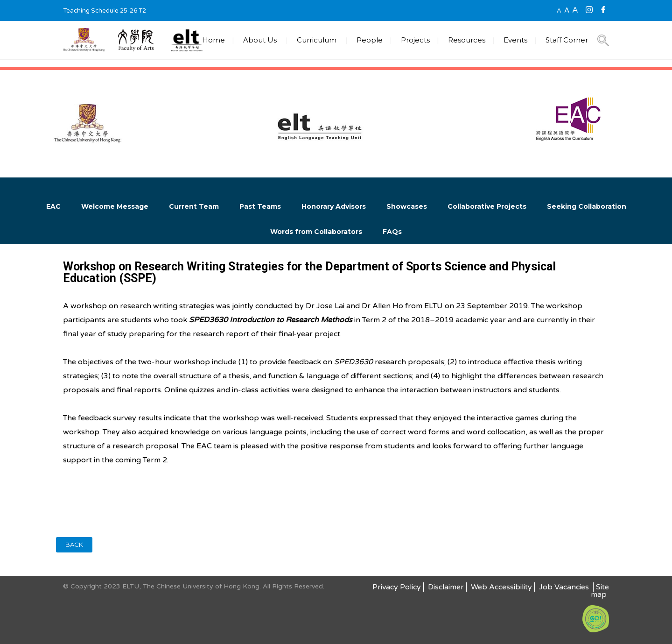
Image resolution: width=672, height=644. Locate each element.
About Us (260, 40)
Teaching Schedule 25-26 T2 (105, 11)
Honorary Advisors (334, 206)
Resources (467, 40)
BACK (74, 545)
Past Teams (260, 206)
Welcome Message (115, 206)
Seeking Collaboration (587, 206)
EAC (53, 206)
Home (213, 40)
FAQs (392, 232)
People (370, 40)
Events (515, 40)
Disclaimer (446, 587)
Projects (415, 40)
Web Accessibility (501, 587)
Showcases (407, 206)
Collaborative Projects (487, 206)
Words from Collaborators (316, 232)
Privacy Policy (397, 587)
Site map (600, 591)
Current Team (194, 206)
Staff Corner (567, 40)
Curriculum (317, 40)
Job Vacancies (565, 587)
